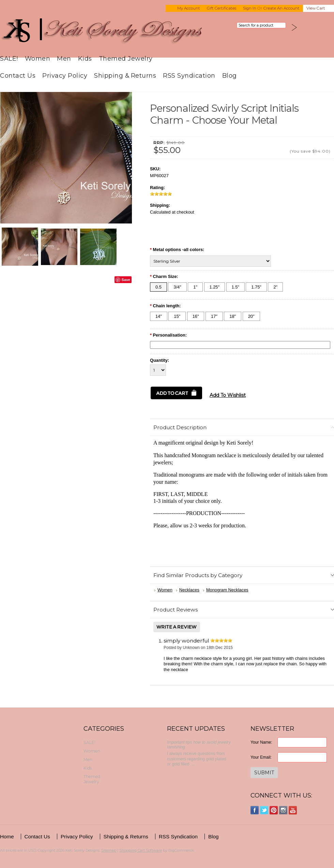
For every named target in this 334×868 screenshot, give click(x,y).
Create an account (282, 8)
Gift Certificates (222, 8)
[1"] (195, 287)
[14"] (159, 316)
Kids (85, 58)
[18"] (233, 316)
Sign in (250, 8)
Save (126, 280)
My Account (189, 8)
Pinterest (274, 810)
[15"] (177, 316)
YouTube (293, 810)
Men (64, 58)
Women (38, 58)
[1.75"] (256, 287)
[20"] (251, 316)
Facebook (255, 810)
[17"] (214, 316)
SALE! (9, 58)
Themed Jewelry (126, 58)
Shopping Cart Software (141, 850)
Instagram (283, 810)
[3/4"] (177, 287)
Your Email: (261, 757)
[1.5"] (236, 287)
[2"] (275, 287)
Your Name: (261, 742)
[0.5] (158, 287)
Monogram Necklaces (227, 590)
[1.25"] (215, 287)
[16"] (196, 316)
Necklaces (189, 590)
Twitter (264, 810)
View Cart (316, 8)
